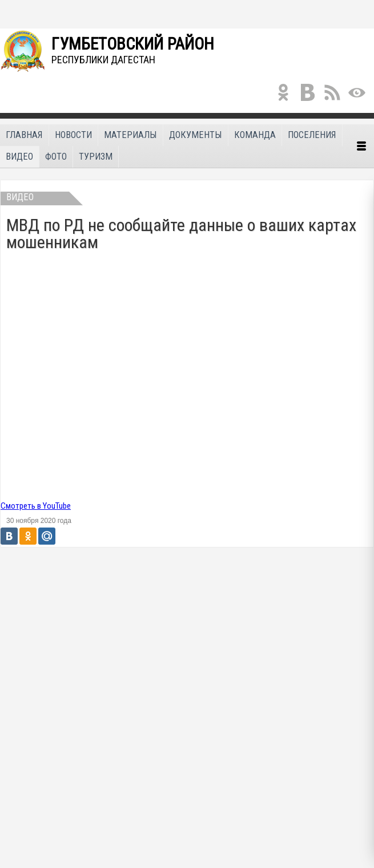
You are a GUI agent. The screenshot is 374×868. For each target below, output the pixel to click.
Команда (255, 135)
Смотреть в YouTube (36, 506)
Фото (56, 157)
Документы (196, 135)
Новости (73, 135)
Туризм (96, 157)
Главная (24, 135)
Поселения (312, 135)
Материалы (130, 135)
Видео (19, 157)
